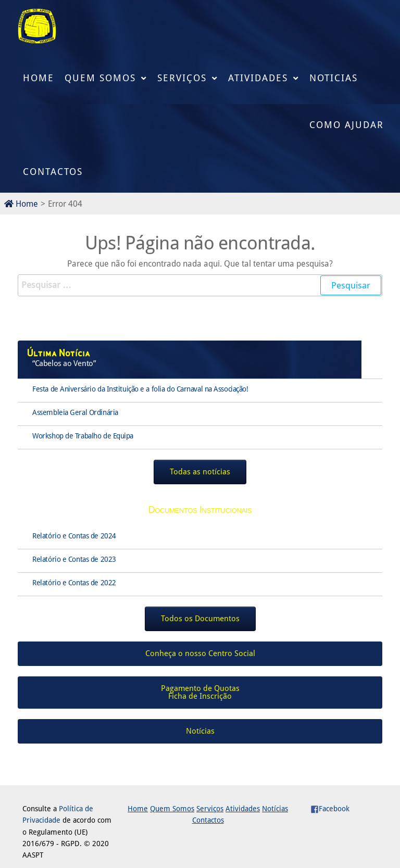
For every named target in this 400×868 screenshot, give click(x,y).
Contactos (53, 172)
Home (39, 78)
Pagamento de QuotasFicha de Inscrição (200, 692)
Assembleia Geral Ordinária (75, 412)
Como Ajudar (347, 125)
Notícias (275, 809)
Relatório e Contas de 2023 (74, 559)
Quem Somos (100, 78)
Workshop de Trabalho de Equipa (83, 436)
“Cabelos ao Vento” (64, 363)
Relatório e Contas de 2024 (74, 536)
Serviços (182, 78)
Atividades (258, 78)
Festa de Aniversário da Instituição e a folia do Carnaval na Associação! (140, 389)
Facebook (330, 809)
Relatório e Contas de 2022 (74, 583)
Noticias (334, 78)
